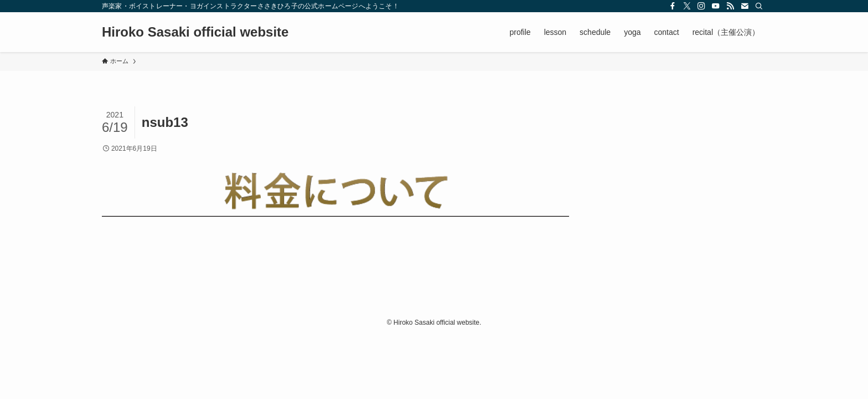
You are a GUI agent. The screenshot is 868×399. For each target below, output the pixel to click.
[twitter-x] (687, 6)
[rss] (730, 6)
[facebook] (673, 6)
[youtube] (716, 6)
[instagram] (701, 6)
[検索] (759, 6)
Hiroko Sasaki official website (195, 32)
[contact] (745, 6)
